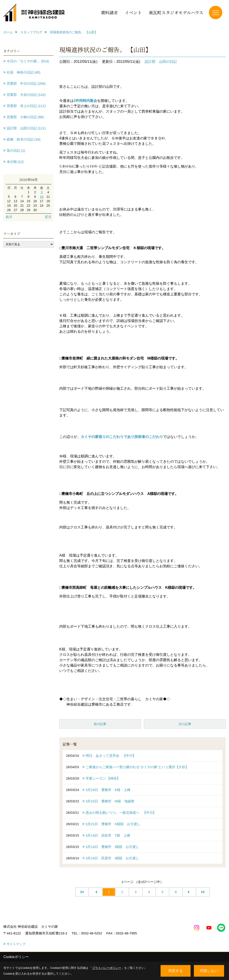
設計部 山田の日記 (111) (26, 128)
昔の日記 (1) (16, 150)
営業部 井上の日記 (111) (26, 106)
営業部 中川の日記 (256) (26, 83)
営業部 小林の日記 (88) (25, 117)
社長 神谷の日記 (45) (24, 72)
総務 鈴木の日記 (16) (24, 139)
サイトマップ (16, 944)
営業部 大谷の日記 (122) (26, 95)
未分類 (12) (15, 162)
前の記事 (100, 724)
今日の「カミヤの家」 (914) (28, 61)
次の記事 (185, 724)
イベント (133, 12)
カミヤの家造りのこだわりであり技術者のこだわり (122, 437)
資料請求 (109, 12)
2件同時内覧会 (85, 101)
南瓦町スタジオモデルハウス (176, 12)
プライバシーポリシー (107, 968)
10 (42, 197)
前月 (9, 217)
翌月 (48, 217)
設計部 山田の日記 (161, 62)
